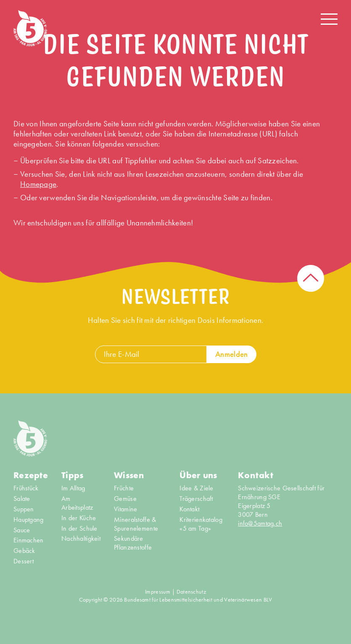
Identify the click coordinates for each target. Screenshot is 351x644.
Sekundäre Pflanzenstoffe (133, 543)
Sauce (22, 530)
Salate (22, 499)
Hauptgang (29, 520)
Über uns (198, 475)
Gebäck (24, 551)
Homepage (38, 184)
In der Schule (79, 529)
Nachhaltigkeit (81, 539)
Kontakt (189, 509)
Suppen (24, 509)
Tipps (72, 475)
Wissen (129, 475)
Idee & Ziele (196, 488)
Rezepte (31, 475)
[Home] (30, 28)
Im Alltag (73, 488)
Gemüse (125, 499)
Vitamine (125, 509)
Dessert (24, 561)
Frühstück (26, 488)
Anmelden (231, 354)
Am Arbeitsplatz (77, 503)
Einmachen (29, 540)
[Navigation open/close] (329, 19)
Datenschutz (191, 592)
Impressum (158, 592)
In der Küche (79, 518)
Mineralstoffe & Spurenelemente (136, 524)
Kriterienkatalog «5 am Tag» (201, 524)
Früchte (124, 488)
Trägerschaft (196, 499)
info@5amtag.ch (260, 523)
